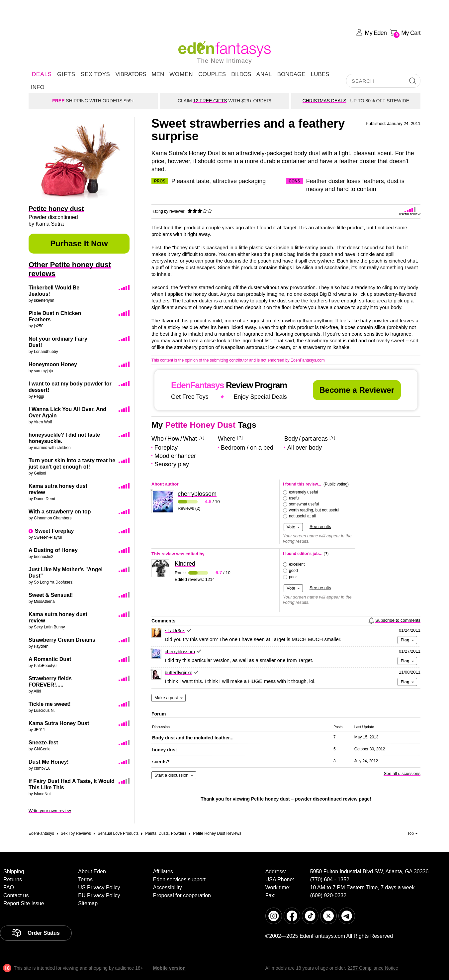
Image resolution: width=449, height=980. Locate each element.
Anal (264, 74)
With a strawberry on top (60, 512)
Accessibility (168, 887)
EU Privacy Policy (99, 895)
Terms (85, 879)
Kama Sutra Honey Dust (59, 723)
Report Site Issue (24, 903)
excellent (297, 564)
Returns (13, 879)
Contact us (16, 895)
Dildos (241, 74)
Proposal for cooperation (182, 895)
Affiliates (163, 871)
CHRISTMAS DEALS (324, 101)
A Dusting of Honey (53, 550)
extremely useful (303, 492)
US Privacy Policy (99, 887)
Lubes (320, 74)
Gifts (66, 74)
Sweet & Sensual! (51, 595)
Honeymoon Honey (53, 364)
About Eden (92, 871)
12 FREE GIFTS (210, 101)
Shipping (14, 871)
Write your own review (50, 811)
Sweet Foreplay (54, 531)
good (293, 571)
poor (293, 577)
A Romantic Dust (50, 659)
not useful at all (302, 516)
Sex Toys (95, 74)
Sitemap (88, 903)
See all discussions (402, 773)
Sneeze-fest (43, 743)
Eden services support (179, 879)
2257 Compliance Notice (373, 968)
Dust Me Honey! (49, 762)
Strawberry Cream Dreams (62, 640)
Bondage (291, 74)
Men (158, 74)
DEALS (42, 74)
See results (320, 527)
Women (181, 74)
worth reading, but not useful (314, 510)
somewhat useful (304, 504)
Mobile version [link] (169, 968)
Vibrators (131, 74)
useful (294, 498)
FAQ (9, 887)
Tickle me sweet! (50, 704)
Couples (212, 74)
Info (38, 87)
